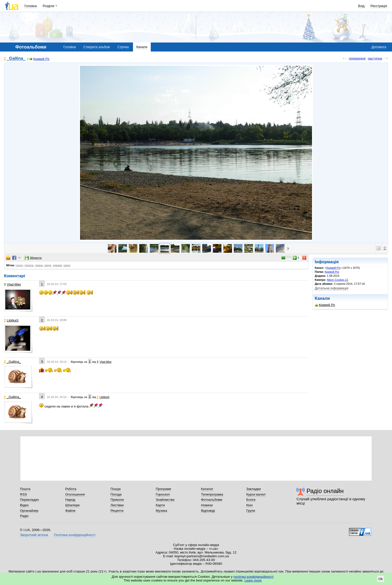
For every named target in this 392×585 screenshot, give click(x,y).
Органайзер (29, 511)
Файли (70, 511)
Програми (163, 489)
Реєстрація (379, 6)
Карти (160, 505)
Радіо (24, 516)
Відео (24, 505)
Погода (116, 494)
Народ (70, 500)
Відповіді (208, 511)
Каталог (207, 489)
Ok (381, 579)
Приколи (117, 500)
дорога (29, 265)
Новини (207, 505)
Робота (71, 489)
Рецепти (117, 511)
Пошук (116, 489)
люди (48, 265)
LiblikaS (11, 320)
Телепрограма (212, 494)
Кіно (249, 505)
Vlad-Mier (13, 284)
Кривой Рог (332, 272)
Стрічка (123, 47)
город (19, 265)
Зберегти (33, 258)
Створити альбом (96, 47)
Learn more (253, 580)
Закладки (253, 489)
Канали (142, 47)
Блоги (251, 500)
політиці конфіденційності (253, 577)
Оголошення (75, 494)
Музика (161, 511)
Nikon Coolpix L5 (337, 280)
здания (57, 265)
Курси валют (256, 494)
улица (39, 265)
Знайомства (165, 500)
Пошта (25, 489)
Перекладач (29, 500)
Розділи (48, 6)
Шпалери (72, 505)
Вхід (361, 6)
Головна (31, 6)
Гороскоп (163, 494)
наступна (375, 58)
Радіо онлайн (325, 491)
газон (67, 265)
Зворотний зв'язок (34, 535)
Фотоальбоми (212, 500)
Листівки (117, 505)
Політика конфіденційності (75, 535)
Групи (251, 511)
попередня (357, 58)
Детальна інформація (331, 288)
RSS (23, 494)
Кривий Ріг (39, 59)
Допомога (379, 47)
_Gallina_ (16, 59)
